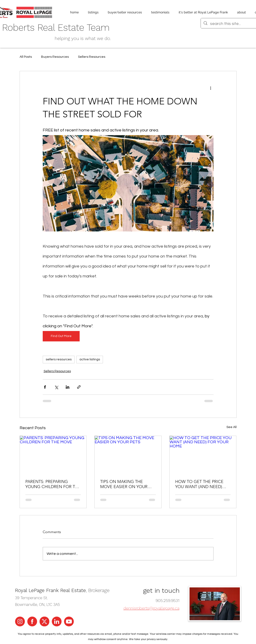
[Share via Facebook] (45, 387)
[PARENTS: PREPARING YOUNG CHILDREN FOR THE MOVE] (53, 455)
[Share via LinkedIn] (68, 387)
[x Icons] (44, 621)
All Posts (26, 57)
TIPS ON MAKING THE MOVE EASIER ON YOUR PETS (124, 484)
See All (232, 427)
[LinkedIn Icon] (57, 621)
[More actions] (211, 88)
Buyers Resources (55, 57)
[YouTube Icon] (69, 621)
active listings (90, 359)
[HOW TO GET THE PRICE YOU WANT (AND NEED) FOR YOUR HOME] (203, 455)
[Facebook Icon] (32, 621)
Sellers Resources (92, 57)
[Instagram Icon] (20, 621)
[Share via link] (79, 387)
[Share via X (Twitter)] (56, 387)
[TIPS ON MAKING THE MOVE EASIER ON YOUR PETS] (128, 455)
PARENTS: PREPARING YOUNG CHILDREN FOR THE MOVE (53, 484)
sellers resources (59, 359)
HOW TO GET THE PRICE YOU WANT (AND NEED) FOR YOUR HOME (199, 484)
